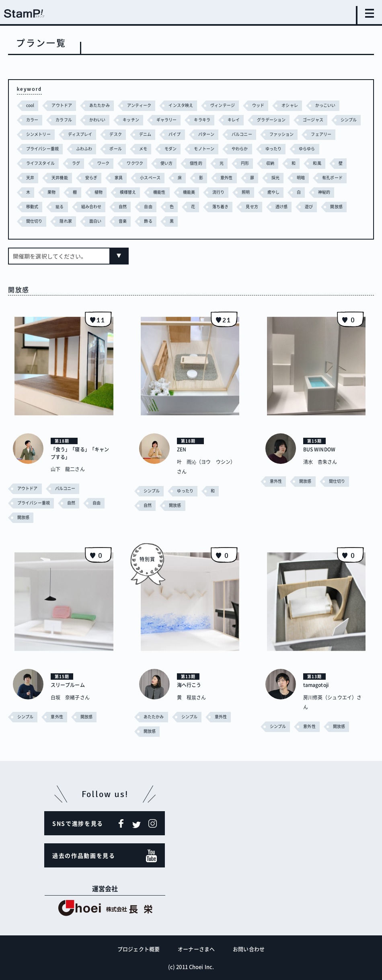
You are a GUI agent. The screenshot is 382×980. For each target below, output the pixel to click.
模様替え (197, 192)
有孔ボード (64, 192)
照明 (320, 192)
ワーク (143, 163)
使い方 (208, 163)
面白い (155, 221)
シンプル (35, 134)
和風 (31, 177)
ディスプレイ (119, 134)
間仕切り (92, 221)
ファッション (330, 134)
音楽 (184, 221)
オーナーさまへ (196, 948)
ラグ (114, 163)
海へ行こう (191, 684)
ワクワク (176, 163)
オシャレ (304, 105)
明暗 (31, 192)
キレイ (244, 120)
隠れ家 (125, 221)
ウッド (271, 105)
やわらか (290, 149)
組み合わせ (147, 206)
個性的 (239, 163)
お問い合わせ (249, 948)
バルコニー (288, 134)
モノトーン (253, 149)
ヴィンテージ (234, 105)
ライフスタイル (77, 163)
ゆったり (325, 149)
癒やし (348, 192)
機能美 (260, 192)
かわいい (101, 120)
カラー (33, 120)
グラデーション (283, 120)
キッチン (136, 120)
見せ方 (313, 206)
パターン (251, 134)
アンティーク (146, 105)
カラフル (66, 120)
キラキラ (211, 120)
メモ (189, 149)
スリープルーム (71, 684)
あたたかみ (104, 105)
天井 (78, 177)
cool (31, 105)
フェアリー (37, 149)
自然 (180, 206)
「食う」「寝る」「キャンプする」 (82, 453)
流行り (291, 192)
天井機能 (109, 177)
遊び (31, 221)
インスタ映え (190, 105)
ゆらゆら (35, 163)
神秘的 (54, 206)
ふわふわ (128, 149)
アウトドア (64, 105)
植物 (166, 192)
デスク (156, 134)
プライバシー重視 (84, 149)
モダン (218, 149)
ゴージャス (328, 120)
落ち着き (280, 206)
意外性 (282, 177)
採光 (333, 177)
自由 (206, 206)
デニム (187, 134)
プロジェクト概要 (139, 948)
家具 (170, 177)
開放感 (59, 221)
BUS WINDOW (322, 449)
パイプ (218, 134)
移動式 (85, 206)
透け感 (344, 206)
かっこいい (342, 105)
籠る (114, 206)
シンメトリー (75, 134)
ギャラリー (174, 120)
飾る (210, 221)
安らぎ (142, 177)
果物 (118, 192)
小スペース (204, 177)
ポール (161, 149)
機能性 (230, 192)
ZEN (182, 449)
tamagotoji (318, 684)
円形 (290, 163)
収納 (316, 163)
